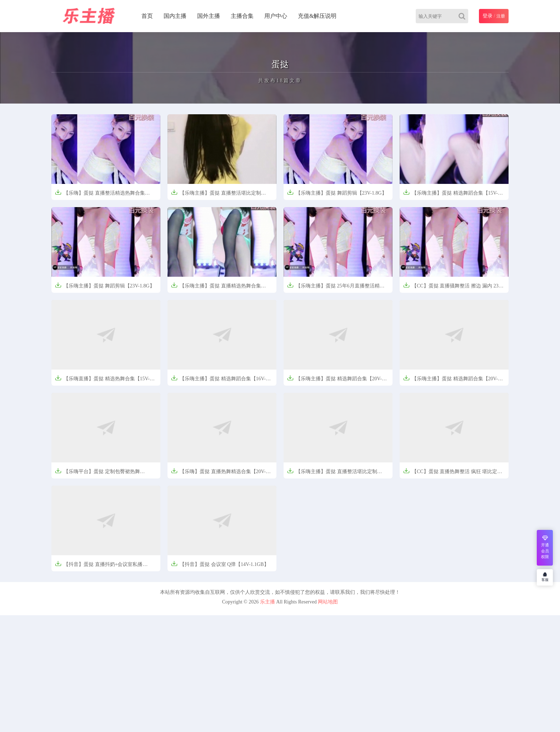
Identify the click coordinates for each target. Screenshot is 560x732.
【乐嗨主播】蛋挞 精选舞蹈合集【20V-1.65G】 (334, 381)
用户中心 (276, 16)
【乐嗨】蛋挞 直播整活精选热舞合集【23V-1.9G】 (100, 195)
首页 (147, 16)
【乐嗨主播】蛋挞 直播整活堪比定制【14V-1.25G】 (216, 195)
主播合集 (242, 16)
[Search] (463, 16)
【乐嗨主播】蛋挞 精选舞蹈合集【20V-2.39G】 (451, 381)
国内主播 (175, 16)
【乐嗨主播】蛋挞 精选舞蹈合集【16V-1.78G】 (218, 381)
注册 (501, 16)
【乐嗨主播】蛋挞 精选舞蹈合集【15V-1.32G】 (451, 195)
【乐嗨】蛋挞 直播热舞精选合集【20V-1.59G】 (218, 474)
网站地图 (328, 602)
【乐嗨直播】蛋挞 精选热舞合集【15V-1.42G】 (102, 381)
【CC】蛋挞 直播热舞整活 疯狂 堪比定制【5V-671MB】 (453, 474)
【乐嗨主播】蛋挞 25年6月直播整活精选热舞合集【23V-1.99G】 (336, 288)
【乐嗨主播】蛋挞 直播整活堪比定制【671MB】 (332, 474)
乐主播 (267, 602)
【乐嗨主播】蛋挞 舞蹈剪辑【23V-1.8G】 (337, 192)
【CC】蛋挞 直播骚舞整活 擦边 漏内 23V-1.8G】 (453, 288)
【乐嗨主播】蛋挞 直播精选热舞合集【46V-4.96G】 (216, 288)
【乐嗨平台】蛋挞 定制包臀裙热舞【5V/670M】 (97, 474)
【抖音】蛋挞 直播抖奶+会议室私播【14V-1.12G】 (99, 566)
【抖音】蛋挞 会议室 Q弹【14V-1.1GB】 (220, 564)
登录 (487, 16)
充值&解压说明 (317, 16)
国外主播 (209, 16)
